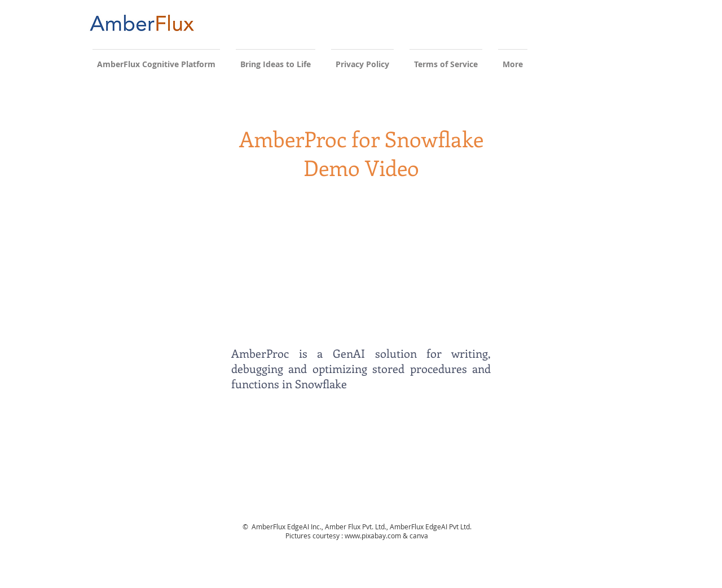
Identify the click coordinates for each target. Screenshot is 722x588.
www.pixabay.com (373, 536)
